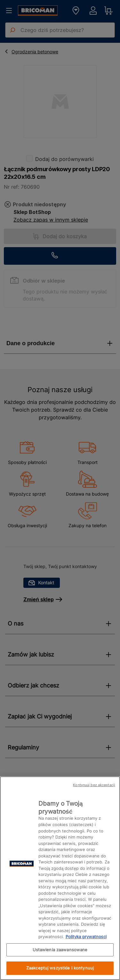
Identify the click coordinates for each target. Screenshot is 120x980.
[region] (60, 878)
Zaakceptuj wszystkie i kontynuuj (60, 968)
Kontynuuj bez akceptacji (94, 785)
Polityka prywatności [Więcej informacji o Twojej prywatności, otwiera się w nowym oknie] (86, 937)
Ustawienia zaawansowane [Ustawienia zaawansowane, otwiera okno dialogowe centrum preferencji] (60, 950)
